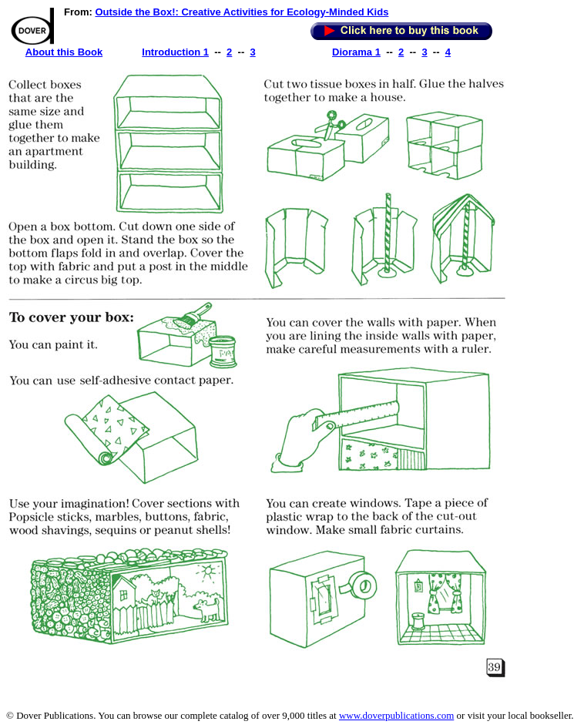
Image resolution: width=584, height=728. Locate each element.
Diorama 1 (356, 52)
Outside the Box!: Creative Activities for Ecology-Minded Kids (242, 12)
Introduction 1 (175, 52)
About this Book (64, 52)
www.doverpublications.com (396, 715)
